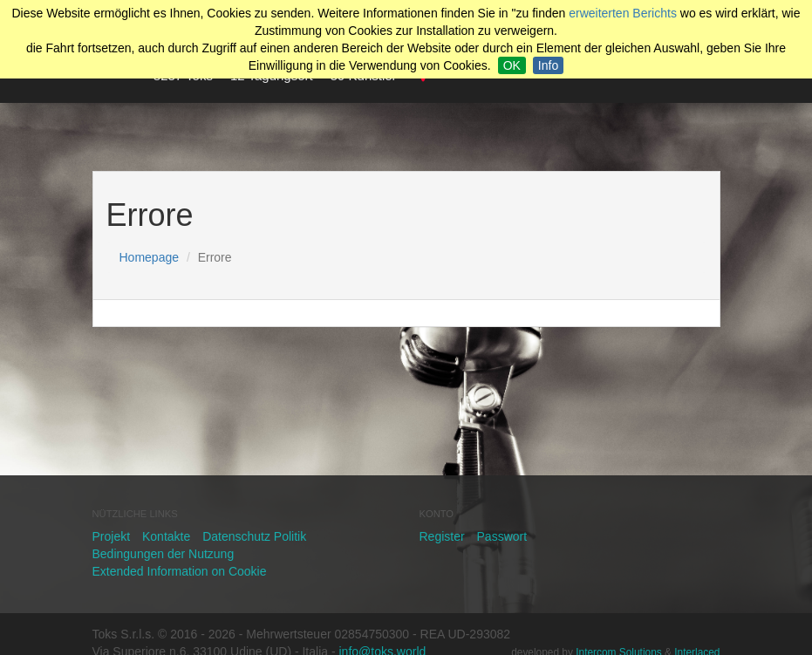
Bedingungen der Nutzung (164, 554)
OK (512, 65)
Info (548, 65)
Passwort (502, 536)
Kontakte (166, 536)
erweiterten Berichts (623, 13)
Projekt (112, 536)
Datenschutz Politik (254, 536)
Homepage (150, 257)
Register (442, 536)
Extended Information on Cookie (180, 571)
